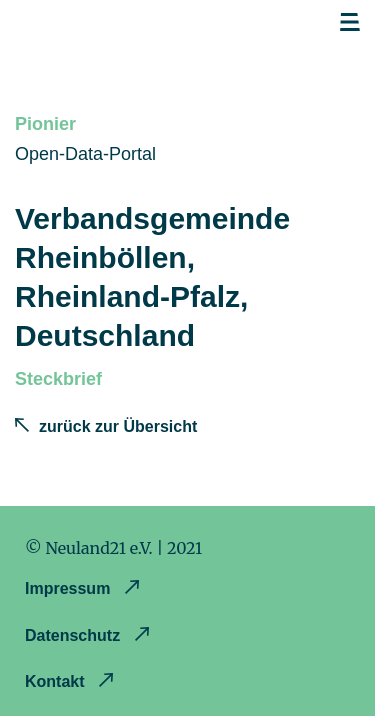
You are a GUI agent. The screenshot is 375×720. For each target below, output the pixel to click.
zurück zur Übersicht (118, 426)
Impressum (70, 588)
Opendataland (121, 28)
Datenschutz (75, 635)
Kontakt (57, 681)
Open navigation (350, 23)
